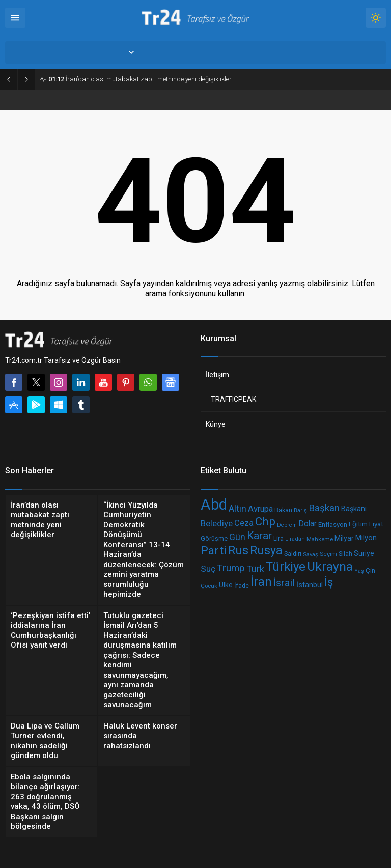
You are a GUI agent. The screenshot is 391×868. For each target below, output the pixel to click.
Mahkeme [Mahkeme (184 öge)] (320, 539)
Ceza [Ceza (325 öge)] (244, 523)
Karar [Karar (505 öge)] (259, 536)
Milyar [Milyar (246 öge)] (344, 538)
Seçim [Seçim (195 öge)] (328, 554)
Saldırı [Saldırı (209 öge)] (293, 554)
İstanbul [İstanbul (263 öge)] (310, 585)
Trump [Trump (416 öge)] (231, 567)
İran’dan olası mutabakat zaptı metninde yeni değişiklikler (140, 79)
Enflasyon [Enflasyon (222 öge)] (333, 525)
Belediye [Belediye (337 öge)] (217, 523)
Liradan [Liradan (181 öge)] (295, 539)
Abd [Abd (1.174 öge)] (214, 505)
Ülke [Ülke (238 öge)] (226, 585)
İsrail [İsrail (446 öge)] (284, 583)
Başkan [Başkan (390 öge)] (324, 508)
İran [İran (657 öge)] (261, 582)
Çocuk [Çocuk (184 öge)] (209, 586)
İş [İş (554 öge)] (329, 583)
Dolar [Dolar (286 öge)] (308, 524)
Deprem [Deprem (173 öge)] (287, 525)
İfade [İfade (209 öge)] (242, 586)
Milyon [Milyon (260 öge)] (366, 538)
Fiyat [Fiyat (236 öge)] (376, 524)
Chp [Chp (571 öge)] (265, 521)
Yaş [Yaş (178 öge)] (359, 570)
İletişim (217, 375)
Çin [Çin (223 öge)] (370, 570)
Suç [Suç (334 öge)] (208, 569)
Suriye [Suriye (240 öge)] (364, 553)
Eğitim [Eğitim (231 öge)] (358, 524)
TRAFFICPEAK (233, 399)
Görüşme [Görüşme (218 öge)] (214, 538)
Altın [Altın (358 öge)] (238, 508)
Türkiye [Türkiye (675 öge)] (286, 566)
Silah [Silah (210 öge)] (345, 554)
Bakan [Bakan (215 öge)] (283, 509)
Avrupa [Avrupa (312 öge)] (260, 508)
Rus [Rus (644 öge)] (238, 550)
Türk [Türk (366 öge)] (255, 568)
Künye (216, 424)
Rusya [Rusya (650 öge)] (266, 550)
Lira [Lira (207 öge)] (278, 538)
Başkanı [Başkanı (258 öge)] (354, 509)
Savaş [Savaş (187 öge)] (311, 554)
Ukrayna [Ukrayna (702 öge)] (330, 566)
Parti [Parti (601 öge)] (214, 551)
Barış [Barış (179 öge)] (300, 510)
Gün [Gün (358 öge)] (237, 537)
